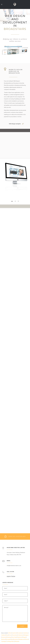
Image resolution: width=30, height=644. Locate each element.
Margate (24, 637)
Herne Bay (14, 637)
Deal (7, 635)
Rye (12, 639)
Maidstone (19, 637)
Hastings (9, 637)
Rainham (3, 639)
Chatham (3, 635)
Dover (10, 635)
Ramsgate (8, 639)
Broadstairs (20, 633)
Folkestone (20, 635)
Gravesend (4, 637)
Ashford (10, 633)
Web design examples (15, 124)
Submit (22, 626)
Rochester (16, 639)
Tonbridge (3, 641)
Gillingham (26, 635)
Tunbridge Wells (10, 641)
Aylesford (14, 633)
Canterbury (26, 633)
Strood (27, 639)
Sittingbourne (21, 639)
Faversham (15, 635)
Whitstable (17, 641)
